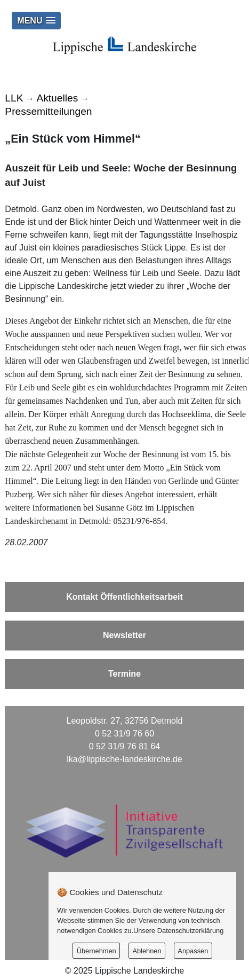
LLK (14, 98)
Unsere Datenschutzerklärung (178, 931)
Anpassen (193, 951)
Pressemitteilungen (48, 111)
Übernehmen (97, 951)
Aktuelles (57, 98)
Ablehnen (147, 951)
